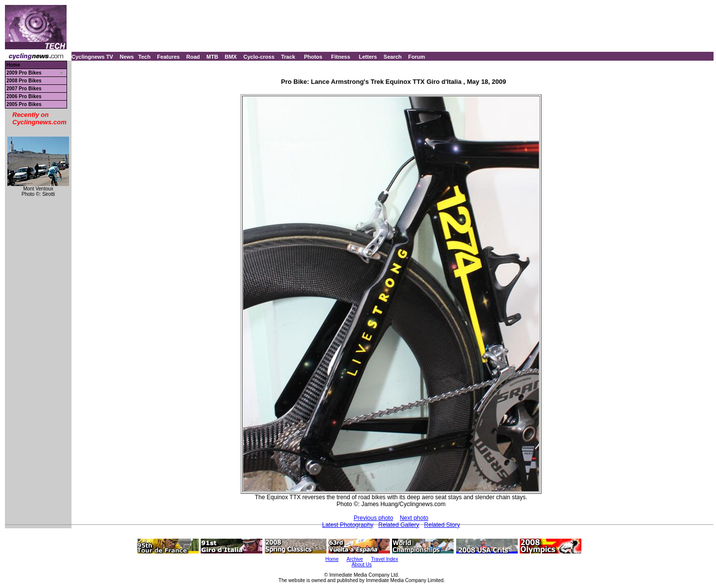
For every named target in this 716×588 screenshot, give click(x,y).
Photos (313, 57)
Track (288, 57)
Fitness (340, 57)
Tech (144, 57)
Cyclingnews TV (92, 57)
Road (193, 57)
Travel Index (385, 559)
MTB (213, 57)
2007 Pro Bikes (24, 89)
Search (393, 57)
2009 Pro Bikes (24, 73)
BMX (231, 57)
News (127, 57)
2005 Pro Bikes (24, 104)
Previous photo (373, 518)
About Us (362, 565)
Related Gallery (399, 525)
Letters (368, 57)
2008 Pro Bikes (24, 81)
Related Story (442, 525)
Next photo (414, 518)
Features (169, 57)
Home (13, 65)
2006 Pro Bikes (24, 96)
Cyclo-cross (259, 57)
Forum (417, 57)
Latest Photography (348, 525)
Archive (355, 559)
